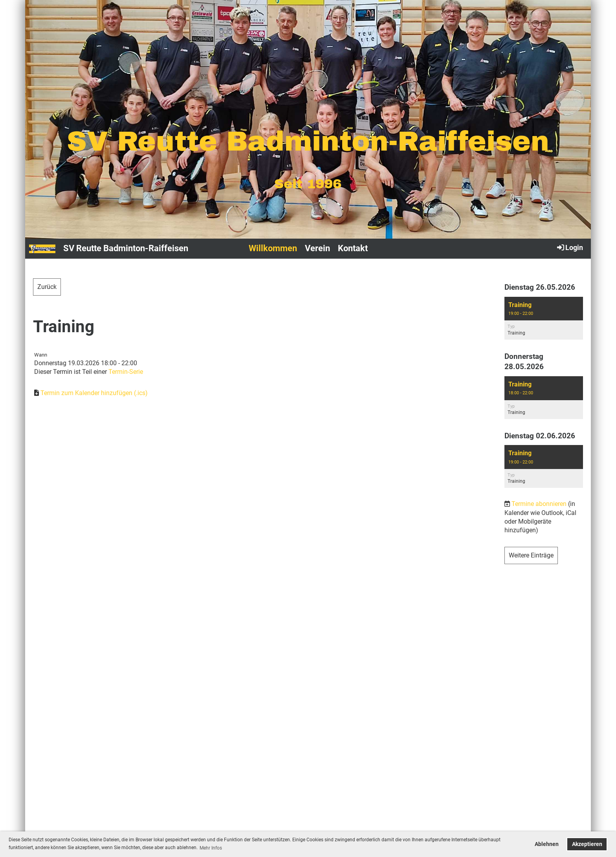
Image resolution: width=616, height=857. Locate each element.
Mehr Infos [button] (211, 848)
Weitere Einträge (531, 555)
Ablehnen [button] (547, 844)
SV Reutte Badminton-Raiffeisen (126, 248)
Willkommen (273, 248)
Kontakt (353, 248)
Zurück (47, 287)
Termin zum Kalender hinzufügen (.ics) (94, 393)
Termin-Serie (126, 372)
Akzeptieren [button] (587, 844)
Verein (317, 248)
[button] (544, 318)
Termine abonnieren (539, 504)
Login (569, 247)
